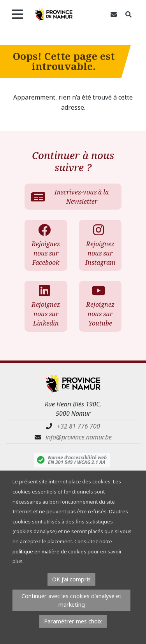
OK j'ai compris (71, 579)
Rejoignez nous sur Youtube (100, 306)
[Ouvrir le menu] (17, 14)
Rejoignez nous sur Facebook (45, 245)
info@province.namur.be (79, 437)
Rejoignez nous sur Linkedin (45, 306)
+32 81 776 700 (78, 426)
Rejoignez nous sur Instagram (100, 245)
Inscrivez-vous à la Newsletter (70, 197)
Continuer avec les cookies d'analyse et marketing (71, 600)
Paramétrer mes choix (73, 621)
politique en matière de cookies (49, 551)
